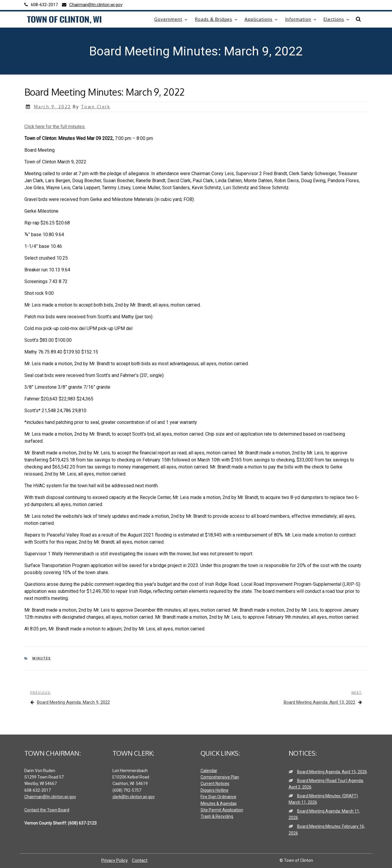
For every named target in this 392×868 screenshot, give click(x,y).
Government (171, 19)
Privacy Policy (115, 860)
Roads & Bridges (217, 19)
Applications (261, 19)
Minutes (42, 658)
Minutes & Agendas (219, 803)
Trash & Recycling (217, 816)
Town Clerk (96, 107)
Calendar (209, 771)
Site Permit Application (222, 810)
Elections (337, 19)
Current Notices (215, 784)
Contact (140, 860)
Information (301, 19)
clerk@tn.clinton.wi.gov (134, 797)
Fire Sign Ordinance (218, 797)
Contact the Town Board (47, 810)
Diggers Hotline (214, 790)
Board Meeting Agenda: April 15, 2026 (332, 772)
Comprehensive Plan (220, 777)
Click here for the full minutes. (55, 127)
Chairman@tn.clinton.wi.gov (50, 797)
